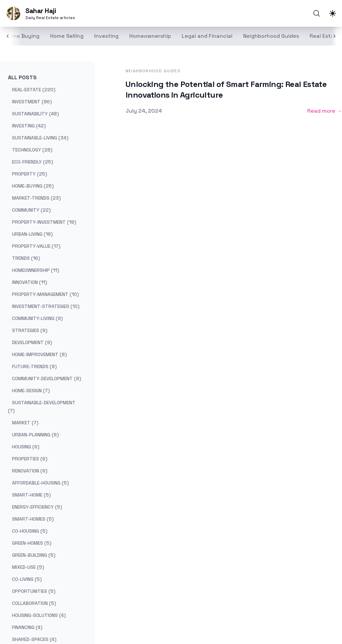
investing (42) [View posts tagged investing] (29, 126)
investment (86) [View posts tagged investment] (32, 102)
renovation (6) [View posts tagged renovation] (30, 471)
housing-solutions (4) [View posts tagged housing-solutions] (39, 615)
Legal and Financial (207, 36)
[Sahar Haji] (40, 13)
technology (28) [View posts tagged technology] (32, 150)
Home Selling (67, 36)
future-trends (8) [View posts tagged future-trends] (34, 366)
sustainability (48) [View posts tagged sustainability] (35, 114)
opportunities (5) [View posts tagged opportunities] (34, 591)
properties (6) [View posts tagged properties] (30, 459)
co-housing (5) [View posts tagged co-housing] (30, 531)
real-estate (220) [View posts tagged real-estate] (34, 90)
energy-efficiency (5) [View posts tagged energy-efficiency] (37, 507)
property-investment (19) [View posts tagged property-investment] (44, 222)
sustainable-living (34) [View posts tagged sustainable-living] (40, 138)
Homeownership (150, 36)
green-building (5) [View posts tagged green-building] (34, 555)
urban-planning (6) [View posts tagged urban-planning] (35, 435)
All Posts (22, 77)
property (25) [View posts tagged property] (30, 174)
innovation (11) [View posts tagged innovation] (30, 282)
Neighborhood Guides (271, 36)
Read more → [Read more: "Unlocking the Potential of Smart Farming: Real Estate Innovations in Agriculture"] (325, 111)
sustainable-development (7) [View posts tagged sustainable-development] (42, 407)
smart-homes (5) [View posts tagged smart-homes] (33, 519)
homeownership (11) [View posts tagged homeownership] (36, 270)
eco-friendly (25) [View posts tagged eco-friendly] (33, 162)
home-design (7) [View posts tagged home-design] (31, 391)
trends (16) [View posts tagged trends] (26, 258)
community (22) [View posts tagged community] (31, 210)
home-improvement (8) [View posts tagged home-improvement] (39, 354)
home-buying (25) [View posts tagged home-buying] (33, 186)
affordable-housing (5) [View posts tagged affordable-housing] (40, 483)
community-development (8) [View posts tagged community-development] (47, 379)
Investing (106, 36)
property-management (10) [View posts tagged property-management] (45, 294)
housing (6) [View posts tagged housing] (26, 447)
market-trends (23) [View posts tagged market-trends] (36, 198)
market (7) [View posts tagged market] (25, 423)
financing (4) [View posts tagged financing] (27, 627)
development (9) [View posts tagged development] (32, 342)
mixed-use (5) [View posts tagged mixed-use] (28, 567)
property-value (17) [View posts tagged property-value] (36, 246)
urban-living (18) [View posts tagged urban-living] (32, 234)
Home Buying (22, 36)
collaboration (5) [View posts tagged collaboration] (34, 603)
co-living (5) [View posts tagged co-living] (27, 579)
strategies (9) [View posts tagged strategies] (30, 330)
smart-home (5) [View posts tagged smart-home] (31, 495)
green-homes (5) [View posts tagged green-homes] (32, 543)
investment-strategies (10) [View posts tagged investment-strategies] (46, 306)
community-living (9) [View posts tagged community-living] (37, 318)
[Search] (317, 13)
